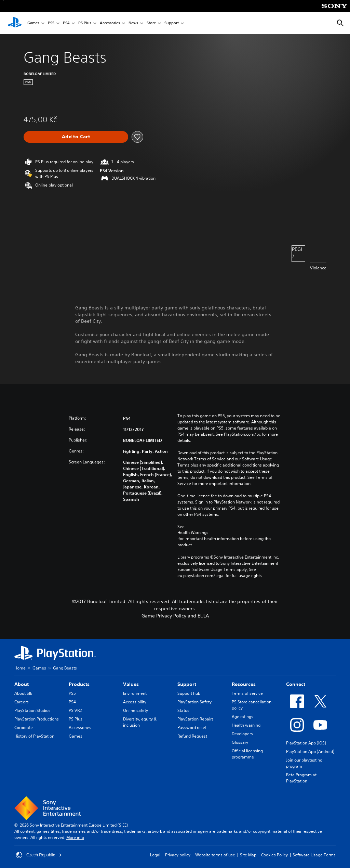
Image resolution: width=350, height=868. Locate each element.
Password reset (192, 727)
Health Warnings (193, 533)
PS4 (66, 23)
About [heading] (22, 684)
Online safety (136, 710)
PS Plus (85, 23)
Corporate (24, 727)
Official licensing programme (247, 754)
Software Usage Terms (314, 855)
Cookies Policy (274, 855)
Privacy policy (178, 855)
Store (151, 23)
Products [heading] (79, 684)
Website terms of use (215, 855)
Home (20, 668)
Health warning (246, 725)
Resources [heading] (244, 684)
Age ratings (243, 717)
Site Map (248, 855)
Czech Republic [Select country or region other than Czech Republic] (39, 855)
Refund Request (192, 736)
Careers (22, 702)
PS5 (51, 23)
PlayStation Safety (194, 702)
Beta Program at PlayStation (301, 778)
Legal (155, 855)
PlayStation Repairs (196, 719)
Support (172, 23)
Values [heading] (131, 684)
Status (183, 710)
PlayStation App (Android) (310, 751)
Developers (242, 734)
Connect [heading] (296, 684)
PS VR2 (75, 710)
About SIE (23, 693)
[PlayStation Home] (15, 23)
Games (33, 23)
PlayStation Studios (32, 710)
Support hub (189, 693)
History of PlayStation (34, 736)
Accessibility (135, 702)
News (133, 23)
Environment (135, 693)
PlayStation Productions (37, 719)
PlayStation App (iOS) (306, 743)
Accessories (110, 23)
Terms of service (247, 693)
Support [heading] (187, 684)
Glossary (240, 742)
